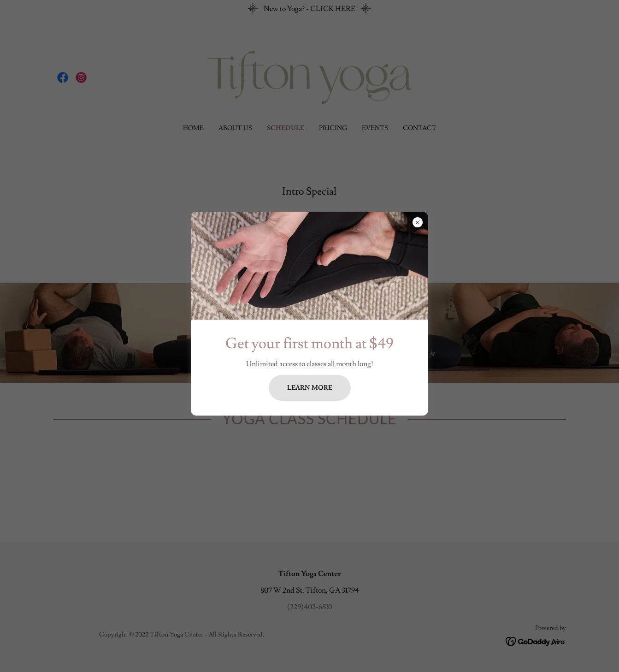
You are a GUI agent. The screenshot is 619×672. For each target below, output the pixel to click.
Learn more (310, 388)
